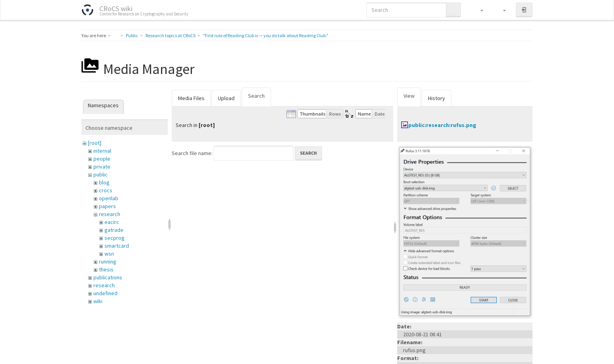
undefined (105, 293)
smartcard (117, 246)
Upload (226, 98)
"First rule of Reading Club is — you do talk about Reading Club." (266, 35)
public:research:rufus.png (442, 125)
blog (104, 182)
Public (132, 35)
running (108, 262)
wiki (98, 301)
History (437, 98)
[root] (95, 143)
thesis (106, 269)
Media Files (191, 98)
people (102, 159)
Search (256, 96)
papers (107, 206)
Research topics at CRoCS (171, 35)
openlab (109, 198)
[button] (478, 10)
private (102, 167)
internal (102, 151)
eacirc (112, 222)
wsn (109, 254)
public (100, 174)
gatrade (114, 230)
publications (108, 277)
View (409, 96)
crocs (106, 190)
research (110, 214)
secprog (115, 238)
